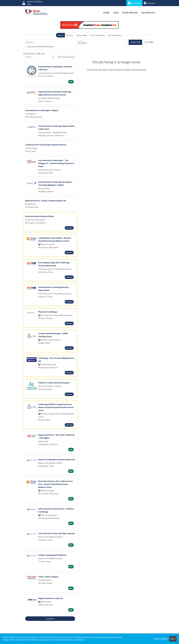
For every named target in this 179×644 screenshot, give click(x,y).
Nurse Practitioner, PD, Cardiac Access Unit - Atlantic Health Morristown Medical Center (55, 484)
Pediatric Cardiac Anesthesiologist (54, 383)
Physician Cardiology (48, 312)
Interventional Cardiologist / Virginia (42, 110)
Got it (173, 639)
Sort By (28, 57)
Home (106, 13)
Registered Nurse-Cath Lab (50, 598)
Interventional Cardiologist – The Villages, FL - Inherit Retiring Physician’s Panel (56, 163)
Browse (70, 35)
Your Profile (130, 13)
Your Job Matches (98, 35)
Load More (50, 619)
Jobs (116, 13)
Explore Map (81, 35)
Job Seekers (134, 3)
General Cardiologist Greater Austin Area (57, 459)
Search (60, 35)
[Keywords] (50, 42)
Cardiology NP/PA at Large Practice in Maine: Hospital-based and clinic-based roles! (56, 407)
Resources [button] (148, 13)
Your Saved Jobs (115, 35)
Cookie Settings (160, 639)
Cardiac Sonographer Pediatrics (53, 555)
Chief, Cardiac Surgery (48, 577)
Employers (150, 3)
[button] (149, 42)
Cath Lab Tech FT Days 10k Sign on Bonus (56, 533)
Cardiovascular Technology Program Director (46, 145)
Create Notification (67, 57)
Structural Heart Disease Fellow (40, 216)
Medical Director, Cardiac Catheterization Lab (46, 201)
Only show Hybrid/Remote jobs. (41, 47)
